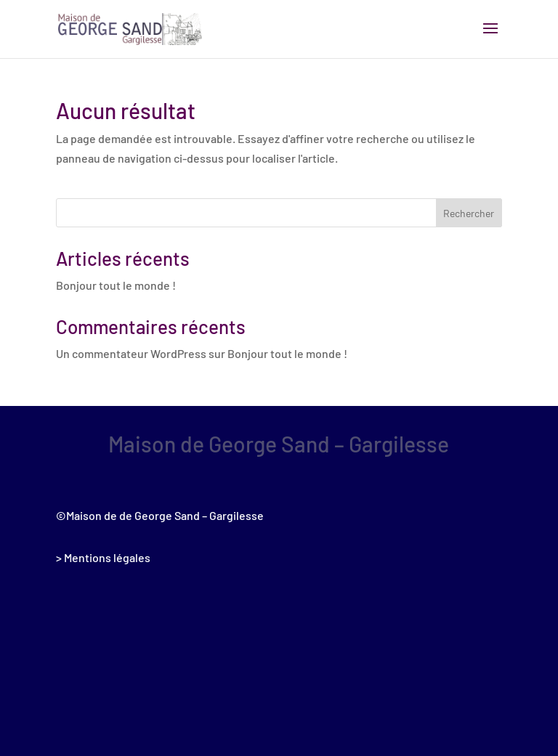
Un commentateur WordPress (131, 353)
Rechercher (469, 213)
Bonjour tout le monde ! (116, 285)
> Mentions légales (103, 557)
